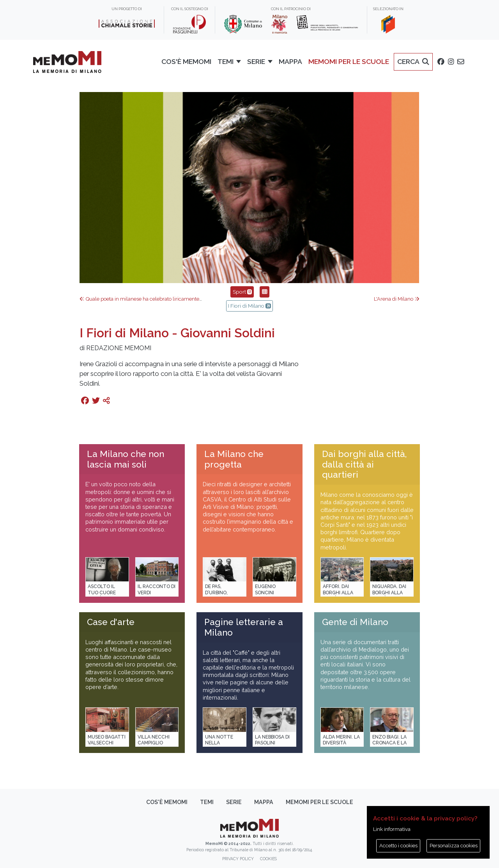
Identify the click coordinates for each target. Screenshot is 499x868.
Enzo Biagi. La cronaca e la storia (389, 743)
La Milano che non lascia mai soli (126, 459)
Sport (242, 292)
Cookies (268, 859)
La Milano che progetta (234, 459)
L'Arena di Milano (397, 299)
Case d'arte (111, 622)
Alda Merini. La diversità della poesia (341, 743)
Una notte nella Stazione (219, 743)
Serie (234, 802)
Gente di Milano (355, 622)
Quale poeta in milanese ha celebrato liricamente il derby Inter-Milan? (163, 299)
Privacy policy (238, 859)
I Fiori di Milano (249, 306)
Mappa (264, 802)
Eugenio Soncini (265, 589)
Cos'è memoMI (167, 802)
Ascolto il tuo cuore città (102, 593)
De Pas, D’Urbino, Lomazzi (216, 593)
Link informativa (392, 829)
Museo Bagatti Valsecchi (107, 740)
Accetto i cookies (398, 846)
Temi (207, 802)
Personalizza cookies (454, 846)
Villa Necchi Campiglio (154, 740)
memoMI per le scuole (319, 802)
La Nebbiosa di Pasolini (272, 740)
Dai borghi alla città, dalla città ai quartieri (364, 464)
